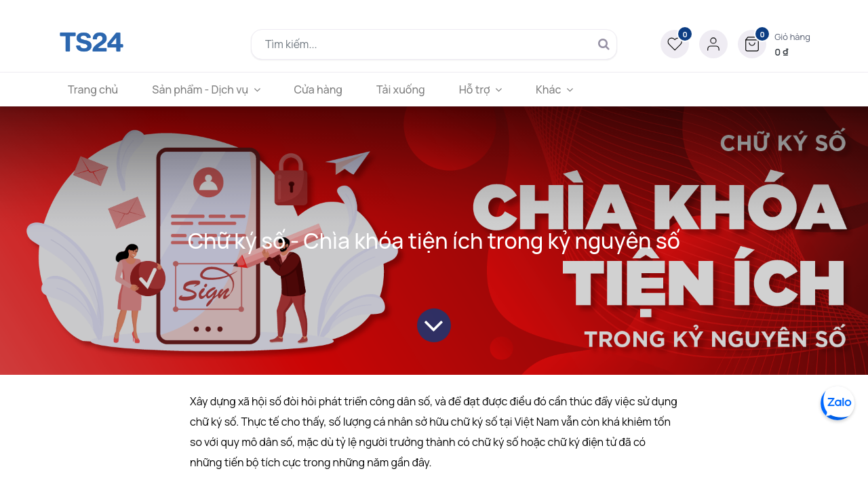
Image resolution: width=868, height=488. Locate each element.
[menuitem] (93, 89)
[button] (774, 44)
